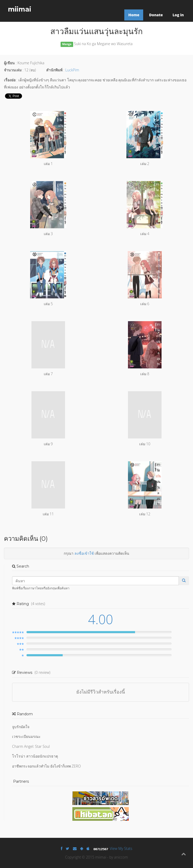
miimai (20, 9)
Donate (156, 15)
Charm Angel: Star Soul (31, 746)
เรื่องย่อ (10, 80)
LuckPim (72, 70)
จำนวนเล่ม (13, 70)
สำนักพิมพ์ (54, 70)
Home (134, 15)
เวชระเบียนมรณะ (26, 736)
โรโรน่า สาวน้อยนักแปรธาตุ (35, 756)
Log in (178, 15)
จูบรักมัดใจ (21, 727)
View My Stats (121, 848)
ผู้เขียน (9, 63)
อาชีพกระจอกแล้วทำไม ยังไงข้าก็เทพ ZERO (46, 766)
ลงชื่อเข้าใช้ (84, 553)
